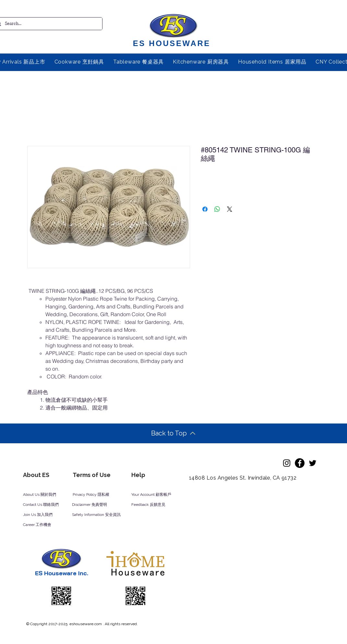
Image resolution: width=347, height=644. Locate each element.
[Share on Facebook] (205, 209)
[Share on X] (230, 209)
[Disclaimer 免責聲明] (94, 505)
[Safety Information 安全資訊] (102, 515)
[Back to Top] (173, 433)
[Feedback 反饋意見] (156, 505)
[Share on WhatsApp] (217, 209)
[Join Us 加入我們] (45, 515)
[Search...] (47, 24)
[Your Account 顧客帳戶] (157, 495)
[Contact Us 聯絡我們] (50, 505)
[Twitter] (313, 463)
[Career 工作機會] (45, 525)
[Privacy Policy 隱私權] (94, 495)
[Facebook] (300, 463)
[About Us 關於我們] (45, 495)
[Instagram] (287, 463)
